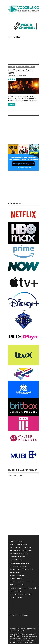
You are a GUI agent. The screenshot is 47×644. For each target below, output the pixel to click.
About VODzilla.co (16, 541)
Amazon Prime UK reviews (19, 563)
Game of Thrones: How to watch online (24, 588)
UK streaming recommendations (22, 582)
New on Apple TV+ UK (18, 576)
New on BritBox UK (17, 579)
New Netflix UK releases (18, 566)
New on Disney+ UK (17, 572)
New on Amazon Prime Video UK (21, 569)
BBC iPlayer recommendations (21, 547)
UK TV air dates (15, 591)
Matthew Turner (22, 76)
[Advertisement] (23, 54)
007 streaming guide (17, 585)
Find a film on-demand (18, 557)
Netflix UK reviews (16, 560)
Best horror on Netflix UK (19, 554)
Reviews (31, 67)
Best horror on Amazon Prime (21, 551)
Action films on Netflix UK (19, 615)
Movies (12, 67)
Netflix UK (21, 67)
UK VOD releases (16, 598)
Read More (11, 104)
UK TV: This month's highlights (21, 594)
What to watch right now (19, 544)
